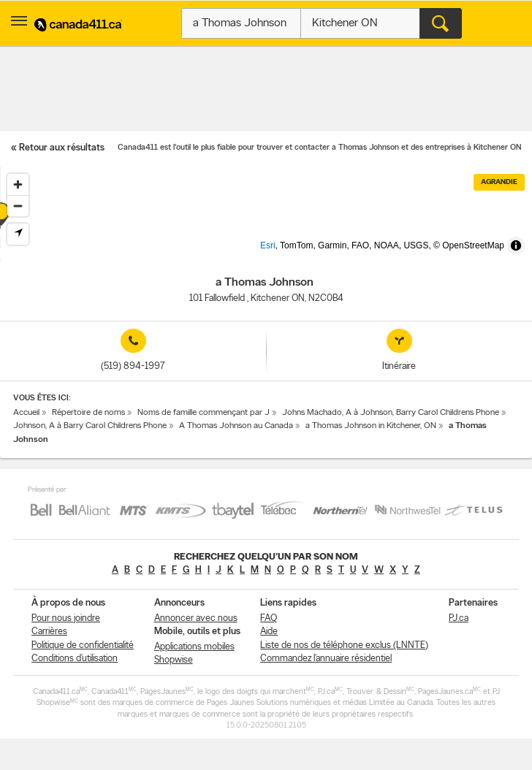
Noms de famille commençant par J (204, 413)
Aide (269, 632)
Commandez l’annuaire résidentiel (326, 659)
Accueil (26, 413)
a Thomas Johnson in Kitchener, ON (371, 426)
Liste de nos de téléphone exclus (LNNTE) (344, 645)
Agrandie (499, 182)
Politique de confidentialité (83, 645)
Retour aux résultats (62, 148)
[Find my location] (18, 234)
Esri (292, 254)
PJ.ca (459, 618)
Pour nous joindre (66, 618)
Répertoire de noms (88, 413)
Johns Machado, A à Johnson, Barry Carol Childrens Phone (391, 413)
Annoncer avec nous (196, 618)
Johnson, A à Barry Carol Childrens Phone (90, 426)
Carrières (49, 632)
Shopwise (174, 660)
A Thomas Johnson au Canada (236, 426)
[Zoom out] (18, 206)
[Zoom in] (18, 184)
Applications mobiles (194, 647)
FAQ (269, 618)
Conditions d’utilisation (75, 659)
